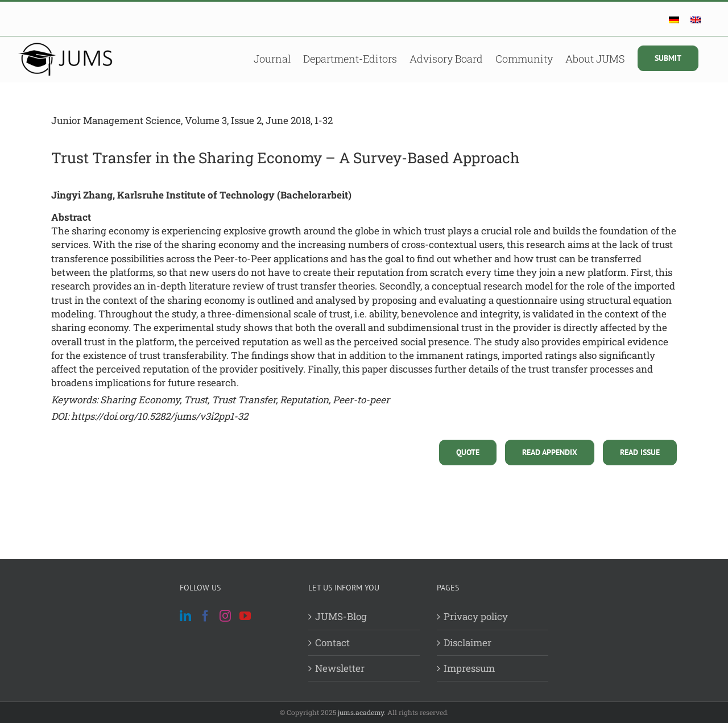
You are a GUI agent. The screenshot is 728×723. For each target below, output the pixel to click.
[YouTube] (245, 616)
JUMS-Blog (341, 616)
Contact (332, 643)
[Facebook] (205, 616)
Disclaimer (468, 643)
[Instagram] (225, 616)
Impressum (469, 668)
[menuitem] (674, 20)
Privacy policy (476, 616)
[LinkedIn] (185, 616)
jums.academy (361, 712)
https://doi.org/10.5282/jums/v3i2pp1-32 (160, 416)
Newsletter (340, 668)
